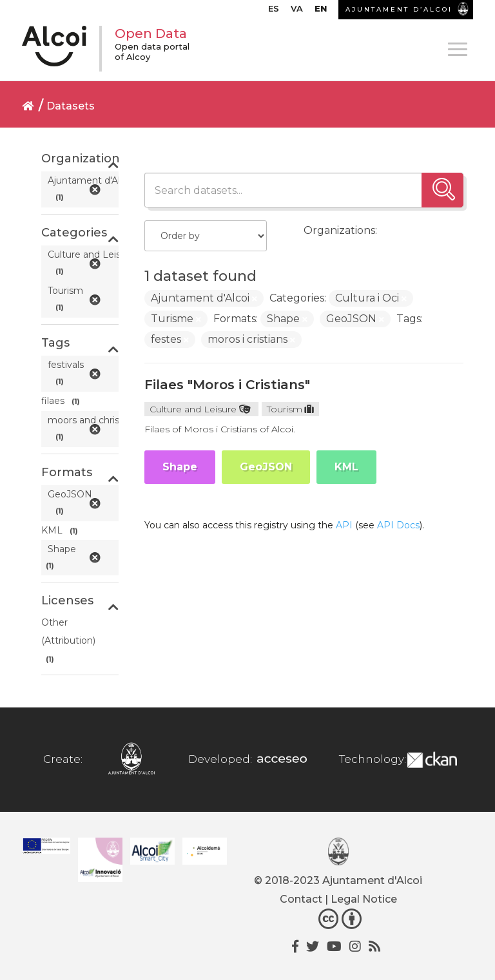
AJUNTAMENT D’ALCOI (399, 9)
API (344, 525)
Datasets (71, 106)
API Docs (398, 525)
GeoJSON (266, 467)
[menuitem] (274, 12)
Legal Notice (364, 899)
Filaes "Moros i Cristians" (227, 385)
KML (346, 467)
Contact (301, 899)
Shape (180, 467)
